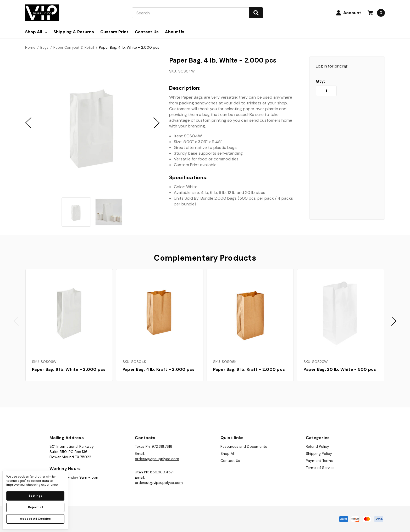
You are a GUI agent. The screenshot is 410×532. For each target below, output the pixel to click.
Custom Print (114, 32)
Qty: (320, 81)
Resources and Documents (244, 446)
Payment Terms (319, 461)
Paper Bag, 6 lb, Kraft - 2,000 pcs (249, 369)
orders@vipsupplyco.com (157, 459)
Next (394, 321)
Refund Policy (317, 446)
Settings (35, 496)
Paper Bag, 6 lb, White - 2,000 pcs (69, 369)
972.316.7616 (162, 446)
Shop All (36, 32)
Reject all (35, 507)
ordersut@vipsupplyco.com (159, 483)
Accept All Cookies (35, 519)
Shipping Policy (319, 453)
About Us (175, 32)
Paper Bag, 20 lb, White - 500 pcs (340, 369)
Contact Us (147, 32)
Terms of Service (320, 468)
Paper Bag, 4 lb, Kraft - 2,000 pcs (159, 369)
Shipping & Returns (74, 32)
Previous (16, 321)
